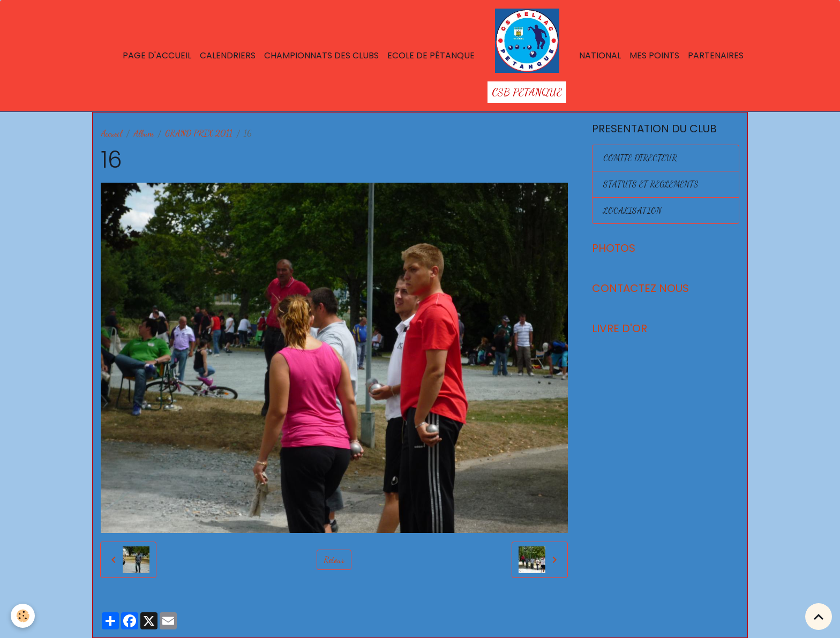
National (600, 55)
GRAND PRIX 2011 (199, 133)
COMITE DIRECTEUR (640, 158)
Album (144, 133)
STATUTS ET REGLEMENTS (651, 184)
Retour (334, 560)
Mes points (654, 55)
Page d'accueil (157, 55)
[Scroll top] (819, 617)
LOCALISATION (632, 210)
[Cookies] (23, 616)
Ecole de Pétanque (431, 55)
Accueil (111, 133)
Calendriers (228, 55)
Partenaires (716, 55)
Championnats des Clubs (321, 55)
